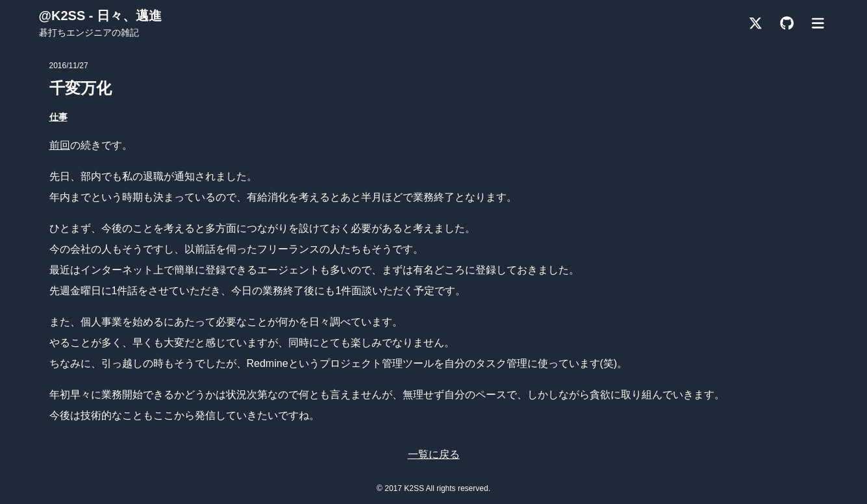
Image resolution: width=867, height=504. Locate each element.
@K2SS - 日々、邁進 (101, 16)
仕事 (58, 117)
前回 (60, 145)
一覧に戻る (434, 454)
